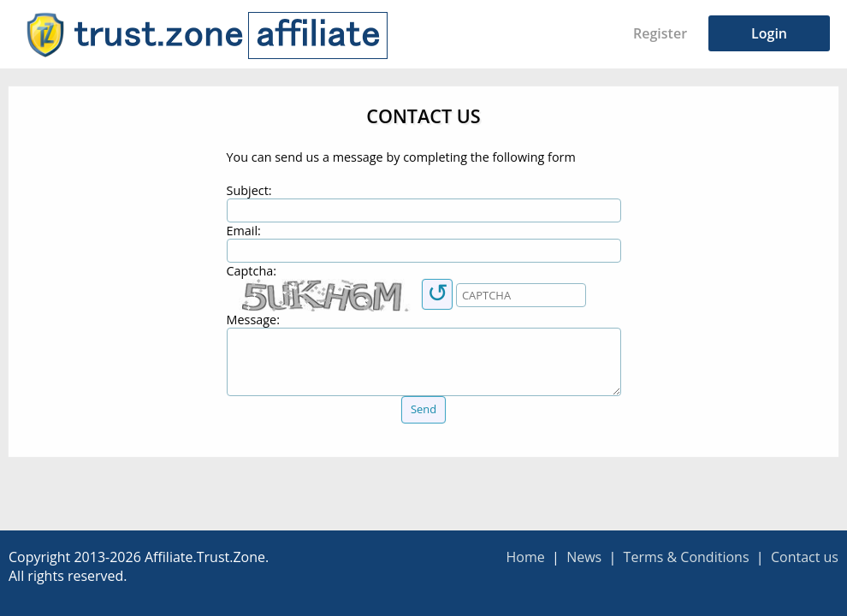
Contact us (805, 557)
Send (423, 409)
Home (525, 557)
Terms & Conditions (687, 557)
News (584, 557)
